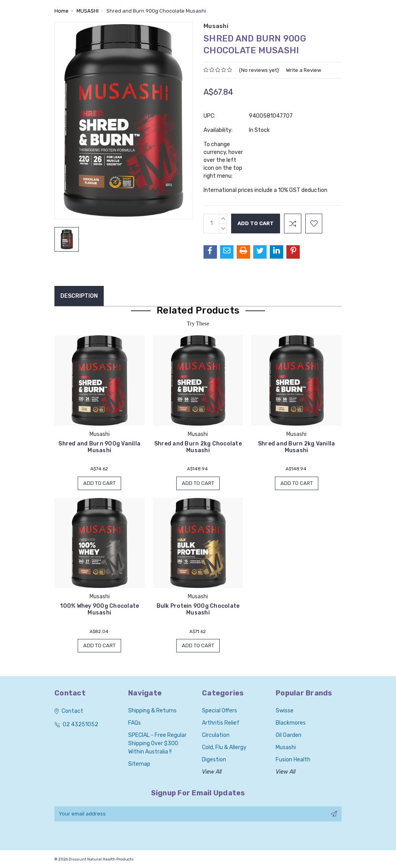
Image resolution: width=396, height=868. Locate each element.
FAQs (134, 723)
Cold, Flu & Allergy (224, 748)
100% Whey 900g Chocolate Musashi (99, 610)
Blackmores (291, 723)
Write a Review (304, 70)
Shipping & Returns (152, 711)
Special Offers (219, 711)
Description (79, 296)
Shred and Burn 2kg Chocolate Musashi (198, 447)
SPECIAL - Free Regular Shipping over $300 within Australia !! (157, 744)
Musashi (286, 748)
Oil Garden (289, 736)
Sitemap (139, 764)
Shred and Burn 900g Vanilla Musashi (99, 447)
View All (212, 772)
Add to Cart (99, 483)
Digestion (214, 760)
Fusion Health (293, 760)
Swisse (285, 711)
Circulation (216, 736)
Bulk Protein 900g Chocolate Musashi (198, 610)
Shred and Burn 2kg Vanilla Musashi (297, 447)
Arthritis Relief (221, 723)
